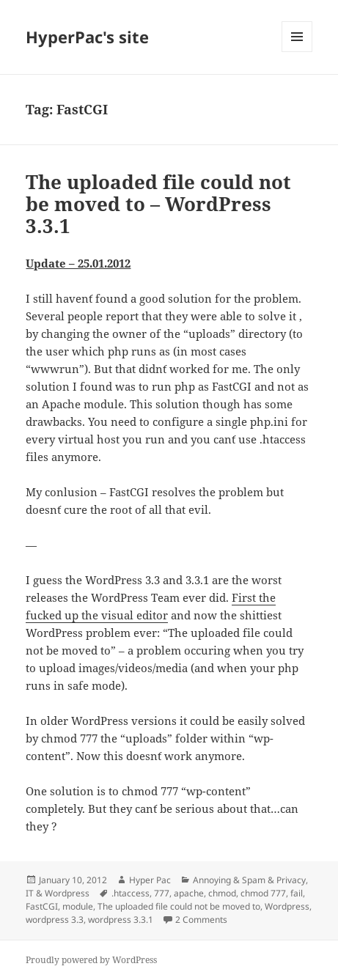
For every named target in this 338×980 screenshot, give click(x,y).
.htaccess (131, 893)
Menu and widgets (297, 52)
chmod (222, 893)
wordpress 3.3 (55, 920)
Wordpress (287, 906)
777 (162, 893)
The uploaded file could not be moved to (179, 906)
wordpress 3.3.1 (121, 920)
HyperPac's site (87, 37)
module (78, 906)
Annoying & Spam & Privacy (249, 880)
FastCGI (42, 906)
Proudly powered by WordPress (91, 960)
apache (189, 893)
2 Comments (201, 920)
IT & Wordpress (58, 893)
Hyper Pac (150, 880)
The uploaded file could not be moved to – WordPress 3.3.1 (158, 204)
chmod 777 (263, 893)
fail (297, 893)
